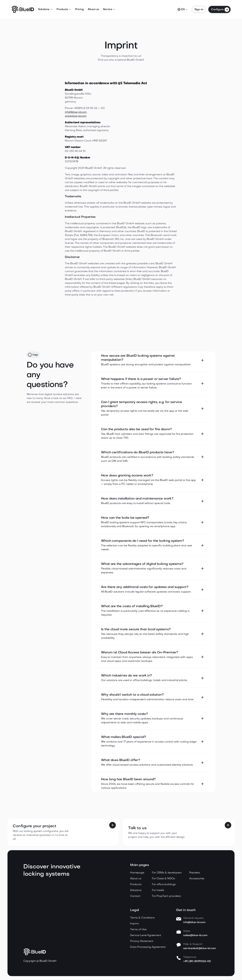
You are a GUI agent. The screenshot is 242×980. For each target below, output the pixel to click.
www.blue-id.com (76, 116)
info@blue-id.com (76, 112)
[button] (45, 9)
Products (62, 9)
